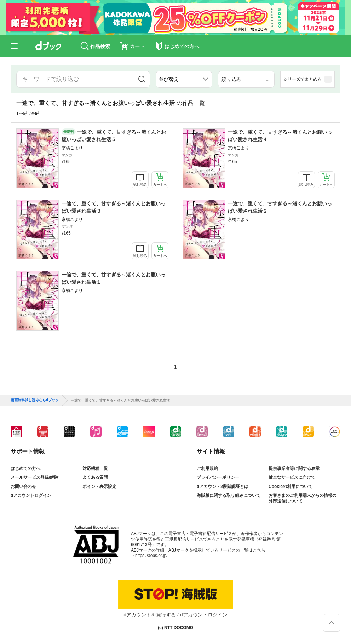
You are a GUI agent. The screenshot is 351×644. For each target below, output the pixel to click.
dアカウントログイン (31, 495)
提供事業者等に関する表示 (294, 468)
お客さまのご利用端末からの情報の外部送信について (303, 498)
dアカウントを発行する (150, 615)
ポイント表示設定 (99, 487)
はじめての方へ (25, 468)
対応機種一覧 (95, 468)
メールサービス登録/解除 (34, 477)
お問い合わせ (23, 487)
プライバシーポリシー (218, 477)
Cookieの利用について (290, 487)
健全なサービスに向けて (292, 477)
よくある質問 (95, 477)
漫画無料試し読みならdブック (35, 400)
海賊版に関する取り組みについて (229, 495)
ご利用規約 (207, 468)
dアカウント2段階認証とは (223, 487)
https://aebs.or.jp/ (151, 556)
